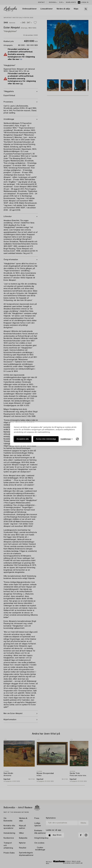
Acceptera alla (23, 439)
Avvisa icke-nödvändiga (46, 439)
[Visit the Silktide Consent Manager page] (77, 439)
